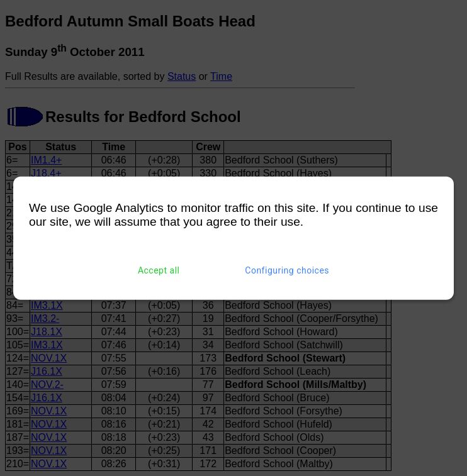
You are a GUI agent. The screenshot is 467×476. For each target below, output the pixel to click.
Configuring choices (287, 270)
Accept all (159, 270)
